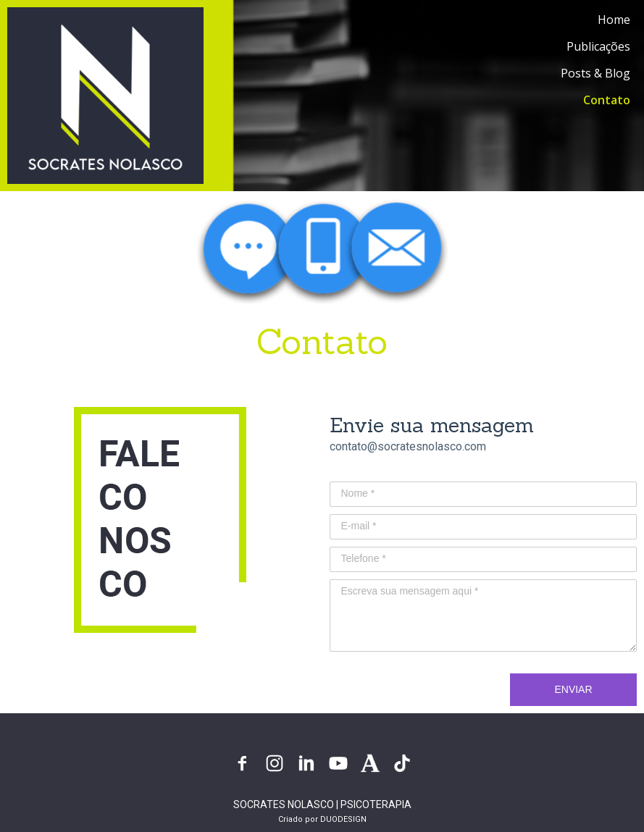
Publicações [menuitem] (598, 46)
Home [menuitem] (614, 20)
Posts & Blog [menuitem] (595, 73)
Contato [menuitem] (607, 100)
